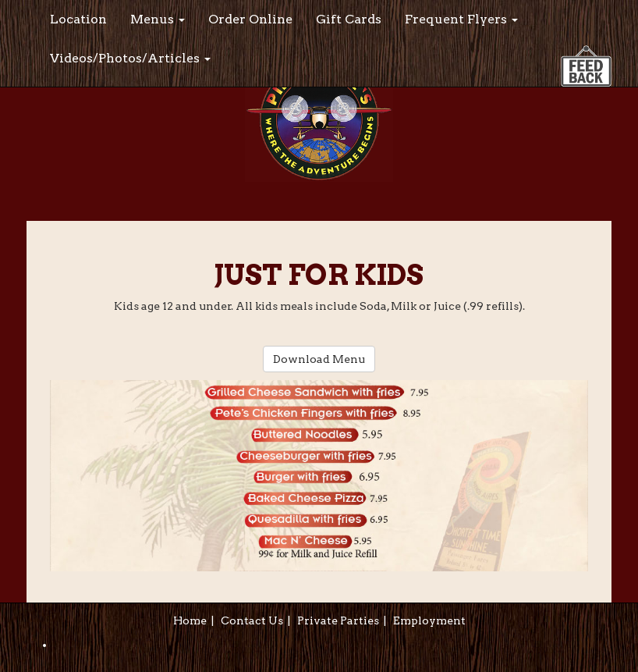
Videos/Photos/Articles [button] (130, 58)
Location (78, 19)
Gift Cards (349, 19)
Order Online (250, 19)
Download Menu (319, 359)
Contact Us (252, 620)
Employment (429, 620)
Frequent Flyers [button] (461, 19)
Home (190, 620)
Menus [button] (158, 19)
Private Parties (338, 620)
